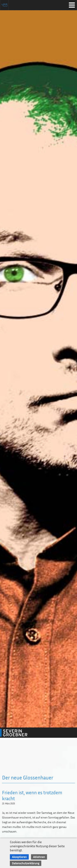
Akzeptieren (19, 857)
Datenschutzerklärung (26, 863)
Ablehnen (39, 857)
